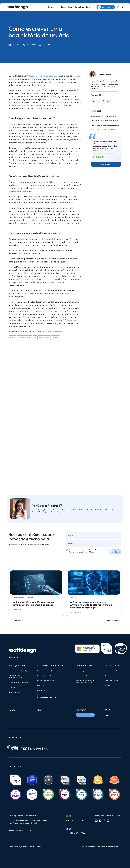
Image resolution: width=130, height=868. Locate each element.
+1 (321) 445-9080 (75, 833)
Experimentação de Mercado (18, 682)
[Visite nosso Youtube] (96, 820)
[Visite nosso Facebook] (100, 820)
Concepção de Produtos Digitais (19, 670)
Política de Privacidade (77, 552)
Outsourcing (41, 690)
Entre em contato (106, 7)
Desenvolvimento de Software (47, 670)
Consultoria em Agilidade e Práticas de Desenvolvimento (47, 695)
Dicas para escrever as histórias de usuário (105, 125)
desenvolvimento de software (43, 76)
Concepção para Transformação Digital (16, 676)
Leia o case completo (106, 164)
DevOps (107, 685)
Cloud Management (111, 680)
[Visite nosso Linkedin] (108, 820)
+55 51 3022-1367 (75, 820)
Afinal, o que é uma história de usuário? (104, 116)
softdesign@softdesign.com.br (20, 830)
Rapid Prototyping (15, 692)
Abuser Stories (55, 332)
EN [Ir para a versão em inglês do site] (122, 7)
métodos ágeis (16, 79)
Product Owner (34, 90)
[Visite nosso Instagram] (104, 820)
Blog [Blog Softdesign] (40, 709)
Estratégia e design (17, 665)
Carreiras (79, 7)
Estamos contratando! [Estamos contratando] (85, 715)
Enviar (117, 551)
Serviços (52, 7)
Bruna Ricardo (19, 106)
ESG (106, 719)
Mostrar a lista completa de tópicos (103, 129)
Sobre (89, 7)
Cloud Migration (110, 675)
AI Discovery (80, 670)
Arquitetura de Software (113, 670)
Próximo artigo (113, 620)
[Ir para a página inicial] (17, 7)
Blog (70, 7)
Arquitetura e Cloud (113, 665)
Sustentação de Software (46, 675)
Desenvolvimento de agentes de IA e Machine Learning (85, 681)
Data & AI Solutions (84, 665)
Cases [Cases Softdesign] (12, 709)
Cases (63, 7)
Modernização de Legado (46, 680)
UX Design (12, 687)
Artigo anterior (17, 620)
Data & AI (40, 685)
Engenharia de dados (83, 675)
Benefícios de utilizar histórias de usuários (104, 121)
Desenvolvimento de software (51, 665)
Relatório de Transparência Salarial (109, 846)
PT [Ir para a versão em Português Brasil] (118, 7)
